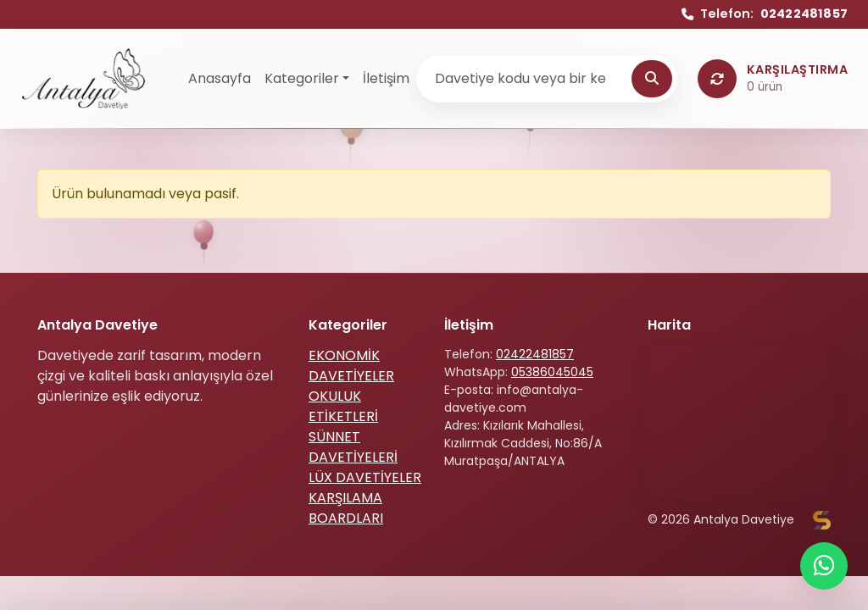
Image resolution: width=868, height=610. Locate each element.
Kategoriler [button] (302, 78)
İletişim (386, 78)
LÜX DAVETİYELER (365, 477)
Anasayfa (220, 78)
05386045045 (552, 372)
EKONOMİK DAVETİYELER (351, 366)
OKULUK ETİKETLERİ (343, 406)
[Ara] (652, 79)
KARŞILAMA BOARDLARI (346, 508)
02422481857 (535, 354)
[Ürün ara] (526, 79)
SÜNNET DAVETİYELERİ (353, 447)
